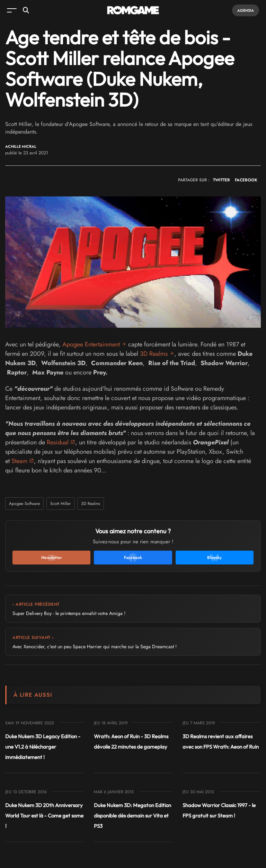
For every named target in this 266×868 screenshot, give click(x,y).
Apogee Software (24, 504)
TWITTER (221, 180)
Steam (19, 461)
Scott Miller (60, 504)
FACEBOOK (246, 180)
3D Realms (154, 354)
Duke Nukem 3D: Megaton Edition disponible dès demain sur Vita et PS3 (132, 816)
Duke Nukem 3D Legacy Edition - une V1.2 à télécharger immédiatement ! (43, 747)
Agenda (246, 10)
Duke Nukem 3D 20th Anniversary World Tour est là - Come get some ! (44, 816)
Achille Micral (21, 147)
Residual (58, 442)
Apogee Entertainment (91, 344)
